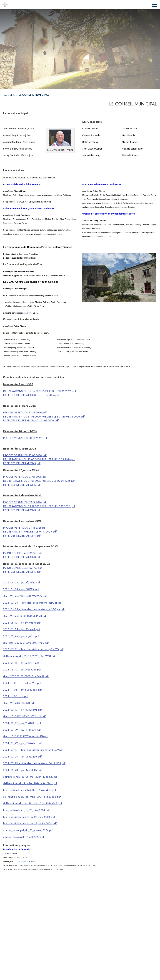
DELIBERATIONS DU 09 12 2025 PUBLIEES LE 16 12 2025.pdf (39, 506)
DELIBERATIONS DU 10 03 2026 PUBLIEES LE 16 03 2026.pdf (39, 459)
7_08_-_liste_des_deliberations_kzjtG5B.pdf (37, 603)
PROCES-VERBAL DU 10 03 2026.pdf (25, 455)
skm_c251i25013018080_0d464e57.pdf (26, 676)
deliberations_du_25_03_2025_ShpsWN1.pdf (29, 656)
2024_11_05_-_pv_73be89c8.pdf (22, 683)
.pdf (39, 553)
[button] (60, 138)
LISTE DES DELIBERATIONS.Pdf (22, 485)
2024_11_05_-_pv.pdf (16, 696)
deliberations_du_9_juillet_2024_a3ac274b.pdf (30, 783)
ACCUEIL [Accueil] (9, 95)
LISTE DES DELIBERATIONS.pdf (22, 463)
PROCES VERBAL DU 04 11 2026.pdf (25, 528)
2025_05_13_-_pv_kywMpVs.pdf (22, 623)
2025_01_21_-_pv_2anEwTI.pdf (21, 663)
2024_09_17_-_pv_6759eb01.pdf (22, 710)
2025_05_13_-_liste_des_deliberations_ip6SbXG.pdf (33, 649)
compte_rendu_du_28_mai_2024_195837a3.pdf (31, 777)
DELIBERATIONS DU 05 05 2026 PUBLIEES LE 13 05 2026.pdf (40, 391)
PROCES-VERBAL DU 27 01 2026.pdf (25, 477)
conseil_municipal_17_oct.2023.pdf (24, 837)
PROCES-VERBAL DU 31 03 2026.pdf (25, 412)
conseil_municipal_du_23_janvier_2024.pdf (28, 830)
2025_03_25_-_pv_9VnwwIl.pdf (22, 629)
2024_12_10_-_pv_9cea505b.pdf (22, 670)
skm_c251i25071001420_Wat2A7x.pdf (25, 596)
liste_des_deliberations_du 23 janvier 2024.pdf (30, 823)
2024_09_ (9, 723)
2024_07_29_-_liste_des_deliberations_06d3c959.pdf (34, 763)
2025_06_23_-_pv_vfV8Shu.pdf (21, 582)
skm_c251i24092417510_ (18, 736)
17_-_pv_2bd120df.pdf (28, 723)
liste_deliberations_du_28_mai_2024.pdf (26, 810)
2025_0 (8, 603)
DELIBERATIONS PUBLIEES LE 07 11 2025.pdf (30, 532)
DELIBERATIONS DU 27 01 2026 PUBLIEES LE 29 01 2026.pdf (39, 481)
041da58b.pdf (40, 736)
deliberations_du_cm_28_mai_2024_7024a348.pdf (32, 803)
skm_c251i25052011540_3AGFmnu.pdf (26, 643)
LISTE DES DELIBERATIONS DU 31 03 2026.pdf (31, 420)
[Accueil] (5, 5)
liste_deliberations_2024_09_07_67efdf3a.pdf (30, 790)
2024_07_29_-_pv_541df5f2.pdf (22, 730)
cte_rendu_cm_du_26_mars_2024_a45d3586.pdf (32, 797)
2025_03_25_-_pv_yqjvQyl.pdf (21, 636)
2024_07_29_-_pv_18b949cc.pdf (22, 743)
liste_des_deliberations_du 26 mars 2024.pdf (29, 817)
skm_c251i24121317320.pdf (19, 703)
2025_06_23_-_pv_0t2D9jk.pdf (21, 589)
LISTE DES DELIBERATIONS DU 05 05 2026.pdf (31, 395)
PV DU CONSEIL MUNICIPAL (20, 553)
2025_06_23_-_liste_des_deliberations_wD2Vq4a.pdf (34, 609)
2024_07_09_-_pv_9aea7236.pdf (22, 757)
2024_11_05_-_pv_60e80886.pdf (22, 690)
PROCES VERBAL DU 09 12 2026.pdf (25, 502)
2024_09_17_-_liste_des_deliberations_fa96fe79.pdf (33, 750)
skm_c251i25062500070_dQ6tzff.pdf (25, 616)
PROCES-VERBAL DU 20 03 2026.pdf (25, 438)
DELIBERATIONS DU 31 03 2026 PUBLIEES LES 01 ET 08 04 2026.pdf (44, 417)
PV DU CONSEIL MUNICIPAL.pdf (22, 568)
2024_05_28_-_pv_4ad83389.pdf (22, 770)
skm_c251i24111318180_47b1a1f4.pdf (24, 716)
